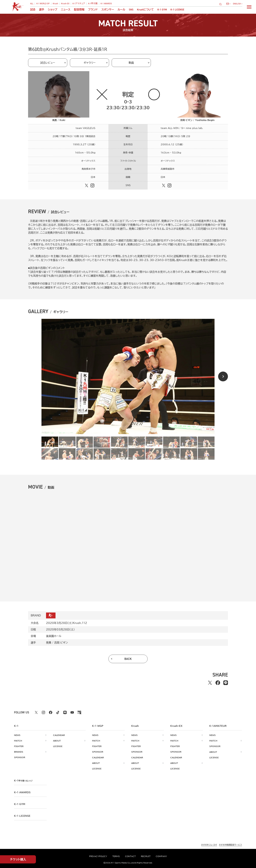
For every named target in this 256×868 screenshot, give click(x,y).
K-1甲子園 (93, 4)
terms (116, 856)
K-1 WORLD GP (43, 4)
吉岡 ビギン (61, 643)
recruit (146, 856)
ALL (32, 4)
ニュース (66, 10)
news (17, 735)
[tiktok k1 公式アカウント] (58, 712)
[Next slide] (223, 376)
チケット (18, 859)
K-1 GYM (162, 10)
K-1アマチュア (79, 4)
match (18, 741)
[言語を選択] (238, 4)
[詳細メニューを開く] (249, 7)
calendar (59, 735)
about (57, 741)
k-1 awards (22, 792)
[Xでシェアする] (210, 683)
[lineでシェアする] (226, 683)
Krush (55, 4)
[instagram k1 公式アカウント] (43, 712)
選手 (42, 10)
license (58, 746)
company (161, 856)
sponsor (20, 757)
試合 (33, 10)
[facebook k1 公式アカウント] (51, 712)
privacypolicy (98, 856)
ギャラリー (90, 63)
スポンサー (108, 10)
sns (131, 10)
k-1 (24, 780)
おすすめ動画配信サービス (230, 844)
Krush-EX (65, 4)
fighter (19, 746)
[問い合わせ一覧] (228, 4)
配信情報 (79, 10)
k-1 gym (20, 804)
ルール (121, 10)
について (145, 10)
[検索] (221, 4)
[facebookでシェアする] (218, 683)
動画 (131, 63)
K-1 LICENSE (177, 10)
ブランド (93, 10)
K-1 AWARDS (106, 4)
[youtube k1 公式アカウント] (72, 712)
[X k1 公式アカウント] (36, 712)
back (128, 659)
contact (130, 856)
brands (19, 752)
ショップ (53, 10)
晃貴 (49, 643)
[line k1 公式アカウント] (65, 712)
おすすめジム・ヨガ (209, 844)
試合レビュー (48, 63)
